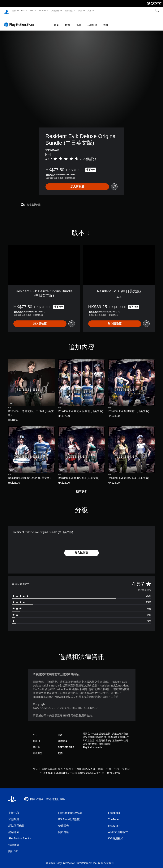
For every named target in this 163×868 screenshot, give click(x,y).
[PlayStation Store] (20, 21)
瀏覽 (105, 21)
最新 (57, 21)
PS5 (23, 10)
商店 (80, 10)
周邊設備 (55, 10)
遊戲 (14, 10)
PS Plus (42, 10)
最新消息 (69, 10)
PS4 (32, 10)
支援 (89, 10)
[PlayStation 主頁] (7, 11)
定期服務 (92, 21)
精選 (67, 21)
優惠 (78, 21)
